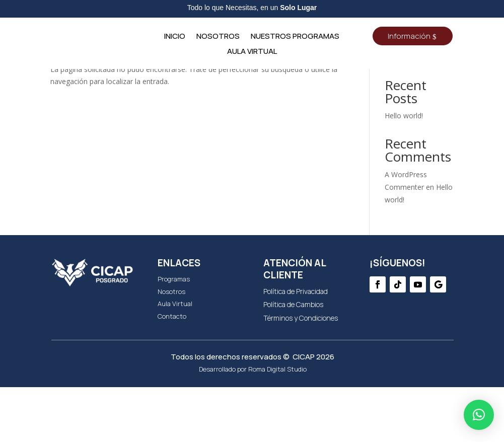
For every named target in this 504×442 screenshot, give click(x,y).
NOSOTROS (218, 37)
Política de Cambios (293, 359)
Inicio (175, 37)
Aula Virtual (252, 52)
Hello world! (404, 170)
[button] (479, 415)
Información (409, 36)
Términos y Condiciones (301, 373)
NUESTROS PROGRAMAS (295, 37)
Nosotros (171, 346)
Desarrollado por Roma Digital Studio (253, 424)
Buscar (437, 108)
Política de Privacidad (296, 346)
